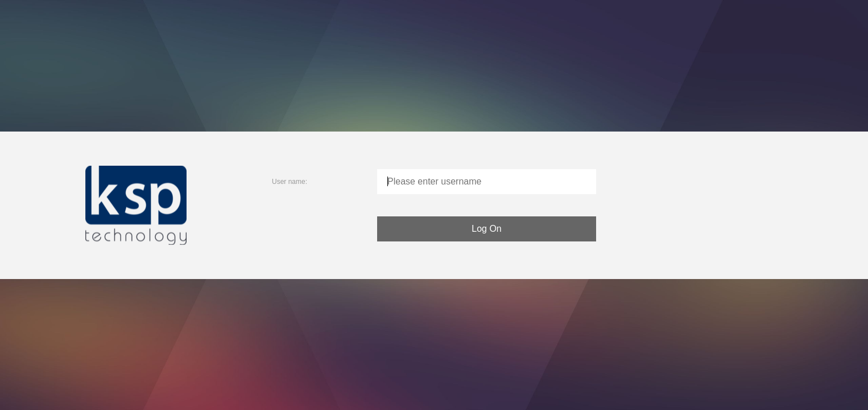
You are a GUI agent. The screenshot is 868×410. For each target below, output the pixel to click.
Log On (486, 229)
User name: (290, 182)
